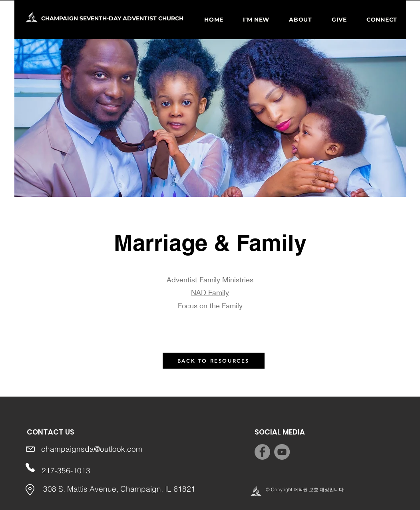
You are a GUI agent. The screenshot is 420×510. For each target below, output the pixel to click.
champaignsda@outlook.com (92, 449)
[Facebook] (262, 452)
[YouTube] (282, 452)
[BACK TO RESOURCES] (214, 361)
